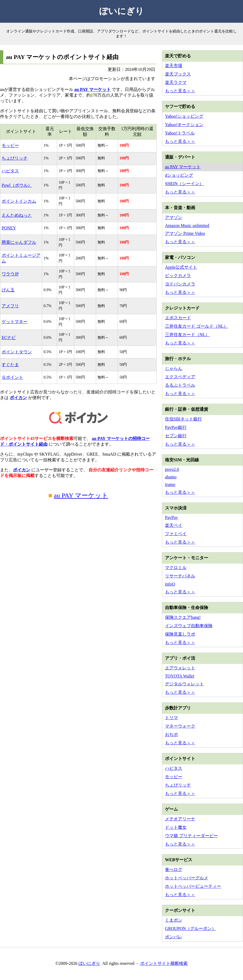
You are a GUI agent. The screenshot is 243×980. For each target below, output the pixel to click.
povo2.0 (172, 469)
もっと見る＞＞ (180, 91)
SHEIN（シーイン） (184, 184)
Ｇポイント (12, 377)
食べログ (174, 869)
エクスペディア (180, 377)
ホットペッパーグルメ (187, 878)
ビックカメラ (178, 276)
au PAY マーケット (92, 89)
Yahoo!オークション (184, 125)
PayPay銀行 (176, 427)
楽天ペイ (174, 525)
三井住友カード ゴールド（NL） (196, 326)
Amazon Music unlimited (187, 226)
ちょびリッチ (15, 158)
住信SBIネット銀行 (183, 419)
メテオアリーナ (180, 819)
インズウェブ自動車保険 (189, 626)
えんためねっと (17, 215)
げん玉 (8, 290)
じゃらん (174, 368)
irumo (170, 484)
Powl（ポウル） (17, 185)
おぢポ (171, 734)
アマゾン (174, 217)
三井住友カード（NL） (187, 335)
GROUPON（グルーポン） (190, 928)
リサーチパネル (180, 576)
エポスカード (178, 318)
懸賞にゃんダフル (19, 242)
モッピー (10, 145)
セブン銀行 (176, 436)
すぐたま (10, 365)
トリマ (171, 718)
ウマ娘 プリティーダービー (191, 836)
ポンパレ (174, 937)
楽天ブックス (178, 74)
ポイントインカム (19, 201)
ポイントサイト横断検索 (164, 963)
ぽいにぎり (122, 11)
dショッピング (179, 175)
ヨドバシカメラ (180, 284)
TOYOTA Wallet (180, 676)
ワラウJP (10, 274)
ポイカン (18, 398)
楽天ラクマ (176, 82)
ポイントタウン (17, 352)
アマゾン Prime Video (185, 233)
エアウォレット (180, 668)
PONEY (9, 228)
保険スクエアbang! (183, 617)
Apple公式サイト (181, 267)
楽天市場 (174, 66)
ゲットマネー (15, 322)
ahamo (171, 477)
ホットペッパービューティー (193, 886)
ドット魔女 (176, 827)
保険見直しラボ (180, 634)
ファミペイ (176, 534)
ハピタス (10, 171)
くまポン (174, 920)
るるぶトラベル (180, 385)
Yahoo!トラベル (180, 133)
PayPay (171, 517)
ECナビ (9, 338)
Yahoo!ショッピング (184, 116)
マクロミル (176, 568)
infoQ (170, 584)
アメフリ (10, 306)
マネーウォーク (180, 726)
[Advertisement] (78, 555)
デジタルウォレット (184, 684)
